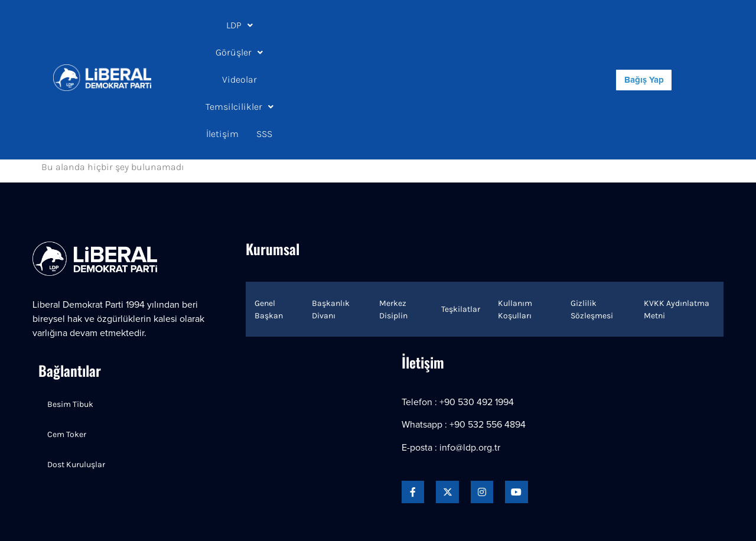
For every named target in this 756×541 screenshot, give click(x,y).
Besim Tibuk (70, 323)
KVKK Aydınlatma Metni (677, 228)
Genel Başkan (269, 228)
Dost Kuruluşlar (76, 383)
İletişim (486, 25)
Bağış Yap (644, 39)
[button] (235, 25)
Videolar (349, 25)
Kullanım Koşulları (515, 228)
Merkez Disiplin (393, 228)
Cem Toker (67, 353)
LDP (235, 25)
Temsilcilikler (418, 25)
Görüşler (290, 25)
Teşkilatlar (461, 228)
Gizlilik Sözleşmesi (592, 228)
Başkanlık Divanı (331, 228)
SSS (362, 52)
